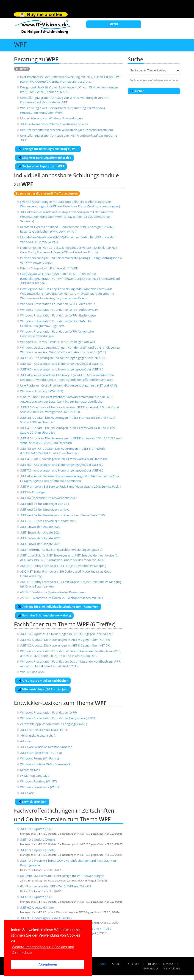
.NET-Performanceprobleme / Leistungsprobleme (54, 124)
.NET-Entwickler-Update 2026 (40, 544)
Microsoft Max (30, 770)
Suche (116, 964)
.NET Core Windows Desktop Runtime (46, 747)
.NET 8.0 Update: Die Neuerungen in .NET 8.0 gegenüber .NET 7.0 (65, 645)
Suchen (137, 91)
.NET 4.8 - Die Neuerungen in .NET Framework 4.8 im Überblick (64, 459)
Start (102, 964)
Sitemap (152, 964)
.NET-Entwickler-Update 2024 (40, 532)
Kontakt (169, 964)
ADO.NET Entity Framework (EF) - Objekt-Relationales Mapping (63, 566)
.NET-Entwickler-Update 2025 (40, 538)
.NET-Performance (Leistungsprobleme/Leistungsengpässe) (61, 550)
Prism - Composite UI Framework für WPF (49, 268)
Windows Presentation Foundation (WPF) (48, 712)
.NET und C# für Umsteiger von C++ (45, 504)
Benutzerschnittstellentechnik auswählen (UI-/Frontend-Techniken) (67, 130)
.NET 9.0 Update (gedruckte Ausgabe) (46, 918)
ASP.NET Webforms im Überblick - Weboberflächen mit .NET (62, 598)
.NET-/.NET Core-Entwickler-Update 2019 (48, 521)
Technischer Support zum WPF (41, 166)
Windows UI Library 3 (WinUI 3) (42, 391)
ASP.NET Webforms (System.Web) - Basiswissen (53, 592)
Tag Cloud (134, 964)
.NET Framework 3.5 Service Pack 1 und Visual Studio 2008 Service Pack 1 (71, 486)
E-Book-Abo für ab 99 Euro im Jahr (43, 689)
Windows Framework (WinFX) (40, 787)
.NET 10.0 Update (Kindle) (38, 850)
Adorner (26, 741)
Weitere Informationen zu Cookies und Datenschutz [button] (43, 950)
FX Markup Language (35, 776)
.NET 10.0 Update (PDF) (36, 829)
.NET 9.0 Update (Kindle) (37, 907)
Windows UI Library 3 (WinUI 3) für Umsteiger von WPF (58, 342)
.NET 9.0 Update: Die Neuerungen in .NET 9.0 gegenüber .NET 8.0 (65, 640)
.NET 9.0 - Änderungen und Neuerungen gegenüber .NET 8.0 (62, 369)
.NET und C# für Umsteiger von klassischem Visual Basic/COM (63, 515)
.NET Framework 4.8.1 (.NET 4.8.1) (43, 730)
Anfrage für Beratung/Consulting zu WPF (48, 149)
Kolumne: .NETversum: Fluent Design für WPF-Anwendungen (62, 876)
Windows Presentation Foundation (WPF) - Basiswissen (58, 315)
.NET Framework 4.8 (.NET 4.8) (41, 753)
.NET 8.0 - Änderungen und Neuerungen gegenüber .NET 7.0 (62, 364)
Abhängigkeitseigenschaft (38, 735)
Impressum (150, 968)
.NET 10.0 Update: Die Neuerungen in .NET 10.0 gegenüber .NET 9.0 (67, 634)
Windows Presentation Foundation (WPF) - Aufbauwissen (59, 310)
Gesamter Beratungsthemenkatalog (44, 158)
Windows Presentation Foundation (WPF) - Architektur (57, 304)
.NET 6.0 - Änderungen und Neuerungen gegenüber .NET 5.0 (62, 465)
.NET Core (27, 793)
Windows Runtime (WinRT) (38, 781)
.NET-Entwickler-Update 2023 (40, 527)
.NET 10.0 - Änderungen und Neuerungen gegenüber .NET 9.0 (63, 358)
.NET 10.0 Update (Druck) (37, 839)
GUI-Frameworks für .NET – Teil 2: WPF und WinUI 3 (56, 886)
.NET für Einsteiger (33, 492)
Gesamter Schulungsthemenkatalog (44, 615)
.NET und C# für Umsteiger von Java (45, 509)
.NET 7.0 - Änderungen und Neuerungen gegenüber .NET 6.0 (62, 470)
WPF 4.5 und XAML (33, 672)
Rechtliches (172, 968)
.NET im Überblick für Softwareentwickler (49, 498)
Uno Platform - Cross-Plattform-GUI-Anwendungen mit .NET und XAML (69, 385)
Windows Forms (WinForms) (40, 758)
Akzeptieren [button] (48, 964)
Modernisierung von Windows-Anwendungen (51, 118)
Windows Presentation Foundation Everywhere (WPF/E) (58, 718)
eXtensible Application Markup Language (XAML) (54, 724)
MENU (114, 24)
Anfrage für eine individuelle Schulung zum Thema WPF (58, 607)
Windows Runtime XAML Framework (45, 764)
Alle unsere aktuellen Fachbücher (43, 681)
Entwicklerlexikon (32, 802)
